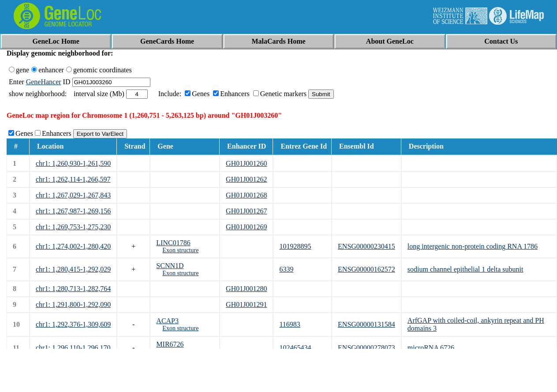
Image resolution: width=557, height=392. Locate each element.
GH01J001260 (246, 163)
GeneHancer (44, 82)
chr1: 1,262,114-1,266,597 (73, 179)
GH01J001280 (246, 289)
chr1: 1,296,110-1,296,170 (73, 348)
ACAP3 (167, 321)
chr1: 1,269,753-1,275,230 (73, 227)
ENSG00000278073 (366, 348)
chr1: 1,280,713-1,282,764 (73, 289)
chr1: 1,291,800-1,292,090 (73, 304)
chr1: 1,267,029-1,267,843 (73, 195)
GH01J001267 (246, 211)
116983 (290, 324)
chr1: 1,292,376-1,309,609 (73, 324)
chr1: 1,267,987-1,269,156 (73, 211)
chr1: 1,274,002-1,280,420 (73, 246)
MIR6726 (170, 344)
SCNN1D (170, 266)
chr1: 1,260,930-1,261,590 (73, 163)
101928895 (295, 246)
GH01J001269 (246, 227)
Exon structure (180, 250)
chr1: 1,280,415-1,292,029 (73, 269)
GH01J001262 (246, 179)
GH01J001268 (246, 195)
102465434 (295, 348)
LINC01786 (173, 243)
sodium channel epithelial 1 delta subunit (465, 269)
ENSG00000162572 (366, 269)
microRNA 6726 (431, 348)
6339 (286, 269)
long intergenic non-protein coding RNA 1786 (473, 246)
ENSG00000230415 (366, 246)
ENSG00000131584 (366, 324)
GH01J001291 (246, 304)
